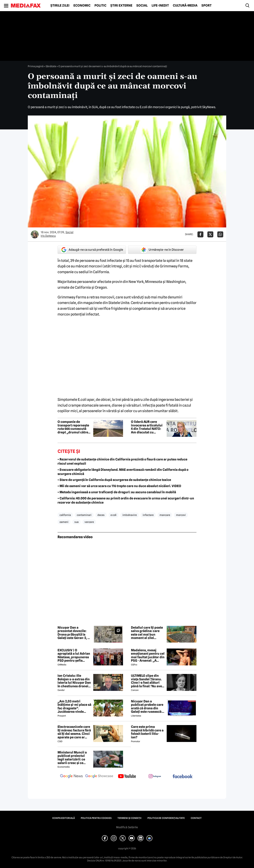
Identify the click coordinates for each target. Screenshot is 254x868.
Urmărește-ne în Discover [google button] (162, 250)
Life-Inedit (160, 6)
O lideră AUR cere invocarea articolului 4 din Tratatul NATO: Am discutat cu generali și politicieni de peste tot (147, 427)
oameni (64, 522)
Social (142, 6)
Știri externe (121, 6)
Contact (196, 818)
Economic (82, 6)
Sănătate (51, 66)
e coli (114, 515)
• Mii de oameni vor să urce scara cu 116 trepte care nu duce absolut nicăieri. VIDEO (119, 486)
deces (101, 515)
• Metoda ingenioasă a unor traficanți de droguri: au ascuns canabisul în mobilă (117, 492)
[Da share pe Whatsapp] (220, 234)
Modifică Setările (127, 827)
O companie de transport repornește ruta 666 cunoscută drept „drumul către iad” (73, 427)
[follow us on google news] (71, 777)
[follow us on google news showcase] (99, 777)
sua (76, 522)
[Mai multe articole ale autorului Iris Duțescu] (35, 234)
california (65, 515)
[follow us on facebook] (183, 777)
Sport (206, 6)
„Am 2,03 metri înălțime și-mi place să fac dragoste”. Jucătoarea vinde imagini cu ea (74, 707)
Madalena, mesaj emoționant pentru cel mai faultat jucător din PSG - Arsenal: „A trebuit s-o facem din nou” (148, 655)
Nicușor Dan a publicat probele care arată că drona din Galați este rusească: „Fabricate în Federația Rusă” (147, 707)
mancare (165, 515)
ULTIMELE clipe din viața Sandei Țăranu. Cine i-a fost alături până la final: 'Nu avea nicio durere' (147, 681)
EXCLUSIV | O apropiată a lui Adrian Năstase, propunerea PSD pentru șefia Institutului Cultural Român (74, 655)
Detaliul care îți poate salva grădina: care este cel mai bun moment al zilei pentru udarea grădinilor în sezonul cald (147, 633)
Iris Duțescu (48, 236)
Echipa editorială (64, 818)
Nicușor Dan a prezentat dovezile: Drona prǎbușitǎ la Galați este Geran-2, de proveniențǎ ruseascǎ (74, 633)
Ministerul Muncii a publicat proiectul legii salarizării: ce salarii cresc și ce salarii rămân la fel (72, 758)
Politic (100, 6)
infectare (148, 515)
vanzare (89, 522)
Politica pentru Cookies (96, 818)
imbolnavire (130, 515)
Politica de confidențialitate (166, 818)
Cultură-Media (185, 6)
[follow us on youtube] (127, 777)
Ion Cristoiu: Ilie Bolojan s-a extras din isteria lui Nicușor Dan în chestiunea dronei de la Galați (74, 681)
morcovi (181, 515)
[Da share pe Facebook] (200, 234)
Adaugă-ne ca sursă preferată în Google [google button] (92, 250)
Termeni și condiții (129, 818)
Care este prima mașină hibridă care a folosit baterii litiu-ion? (147, 732)
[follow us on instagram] (155, 777)
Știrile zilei (60, 6)
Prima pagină (36, 66)
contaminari (84, 515)
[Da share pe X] (210, 234)
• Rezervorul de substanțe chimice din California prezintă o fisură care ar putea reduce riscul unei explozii (122, 461)
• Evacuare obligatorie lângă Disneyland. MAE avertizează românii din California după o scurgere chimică (123, 472)
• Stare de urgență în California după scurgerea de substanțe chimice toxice (114, 480)
